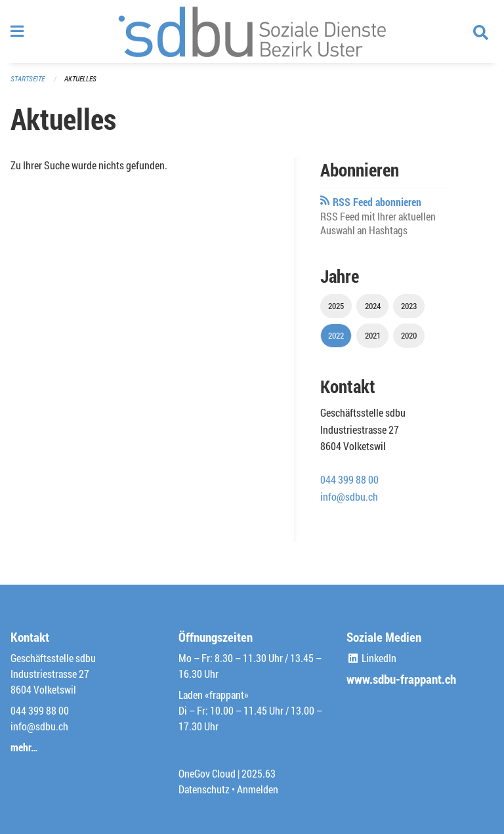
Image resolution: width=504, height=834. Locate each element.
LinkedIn (371, 658)
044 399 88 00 (349, 479)
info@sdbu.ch (349, 496)
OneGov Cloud (207, 773)
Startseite (28, 78)
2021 (373, 335)
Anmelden (258, 789)
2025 (336, 306)
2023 (409, 306)
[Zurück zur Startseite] (252, 31)
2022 (336, 335)
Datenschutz (204, 789)
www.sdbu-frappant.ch (401, 679)
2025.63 (259, 773)
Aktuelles (80, 78)
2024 (373, 306)
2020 (409, 335)
